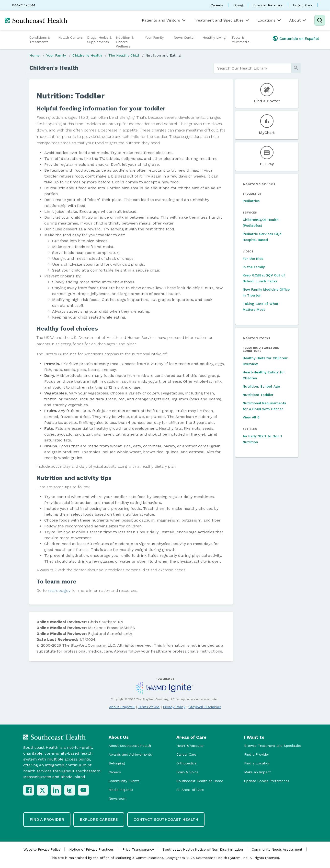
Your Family (154, 37)
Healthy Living (214, 37)
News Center (184, 37)
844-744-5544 (24, 5)
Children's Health (87, 55)
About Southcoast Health (130, 746)
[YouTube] (83, 790)
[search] (252, 68)
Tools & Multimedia (240, 40)
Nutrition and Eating (163, 55)
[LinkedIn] (56, 790)
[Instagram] (70, 790)
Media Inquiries (121, 790)
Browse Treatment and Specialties (273, 746)
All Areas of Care (190, 790)
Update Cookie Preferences (267, 781)
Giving (238, 5)
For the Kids (253, 259)
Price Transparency (138, 849)
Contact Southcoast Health (166, 819)
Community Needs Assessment (277, 849)
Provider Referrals (268, 5)
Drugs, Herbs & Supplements (99, 40)
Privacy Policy (174, 707)
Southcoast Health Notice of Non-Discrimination (203, 849)
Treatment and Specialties (222, 20)
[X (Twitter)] (42, 790)
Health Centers (70, 37)
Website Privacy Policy (42, 849)
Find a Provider (257, 754)
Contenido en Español (299, 39)
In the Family (254, 267)
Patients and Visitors (164, 20)
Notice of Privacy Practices (91, 849)
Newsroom (118, 798)
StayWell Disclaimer (205, 707)
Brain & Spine (187, 772)
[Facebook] (29, 790)
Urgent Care (303, 5)
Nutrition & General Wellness (125, 42)
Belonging (117, 763)
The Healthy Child (124, 55)
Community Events (124, 781)
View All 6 (251, 417)
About (298, 20)
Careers (217, 5)
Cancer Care (186, 754)
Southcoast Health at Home (200, 781)
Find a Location (257, 763)
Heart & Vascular (190, 746)
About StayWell (122, 707)
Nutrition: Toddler (258, 395)
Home (34, 55)
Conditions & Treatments (40, 40)
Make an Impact (257, 772)
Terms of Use (149, 707)
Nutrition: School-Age (261, 386)
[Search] (320, 20)
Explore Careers (99, 819)
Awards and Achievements (130, 754)
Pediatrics (251, 201)
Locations (270, 20)
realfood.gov (59, 590)
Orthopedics (186, 763)
